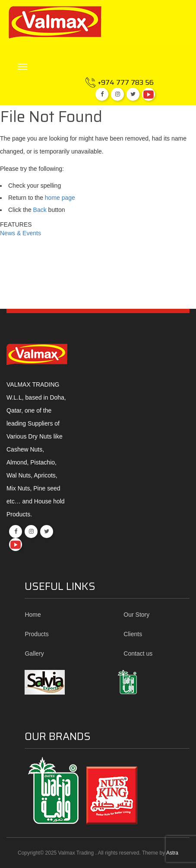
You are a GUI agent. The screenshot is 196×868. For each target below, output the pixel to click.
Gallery (34, 654)
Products (36, 634)
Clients (133, 634)
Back (40, 210)
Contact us (138, 654)
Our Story (136, 615)
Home (33, 615)
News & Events (21, 233)
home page (60, 198)
